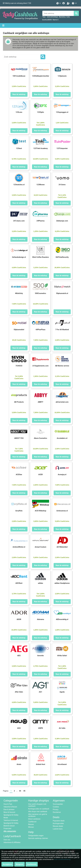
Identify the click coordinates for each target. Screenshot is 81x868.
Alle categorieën (10, 831)
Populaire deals (59, 821)
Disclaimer (57, 812)
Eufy (68, 17)
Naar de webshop (19, 94)
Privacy (56, 810)
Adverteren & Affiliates (12, 842)
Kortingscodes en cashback (39, 809)
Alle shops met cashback (38, 812)
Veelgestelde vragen (36, 836)
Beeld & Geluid (9, 826)
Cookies (56, 807)
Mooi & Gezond (9, 812)
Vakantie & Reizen (10, 807)
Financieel (7, 829)
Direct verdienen (34, 819)
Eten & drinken (9, 810)
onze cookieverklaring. (62, 859)
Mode (6, 818)
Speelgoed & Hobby (11, 815)
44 (20, 791)
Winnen (31, 827)
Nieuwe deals (58, 826)
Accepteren (7, 864)
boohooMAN (47, 20)
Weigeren (20, 864)
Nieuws (31, 824)
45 (24, 791)
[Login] (64, 3)
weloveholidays (52, 17)
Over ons (7, 840)
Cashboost (32, 822)
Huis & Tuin (8, 804)
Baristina (62, 17)
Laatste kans (58, 829)
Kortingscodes (58, 823)
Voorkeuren (32, 864)
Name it (55, 20)
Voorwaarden (58, 804)
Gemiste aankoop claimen (38, 838)
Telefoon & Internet (11, 820)
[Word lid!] (69, 3)
